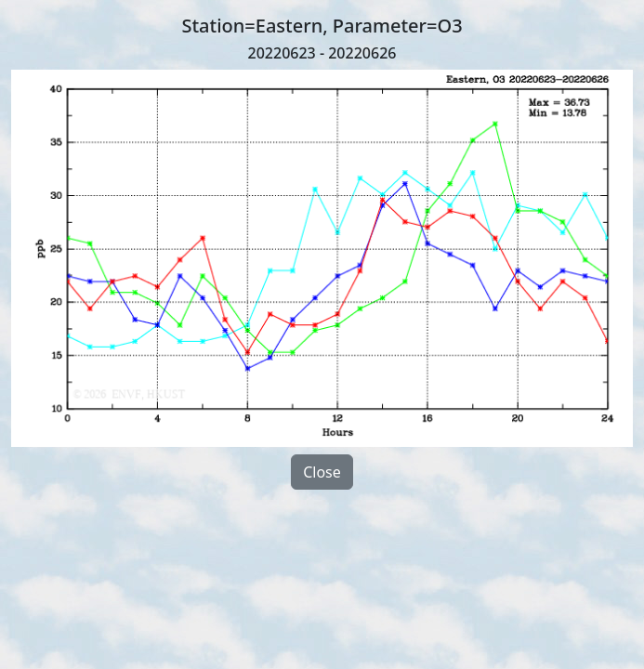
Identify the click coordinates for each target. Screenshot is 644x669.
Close (322, 472)
